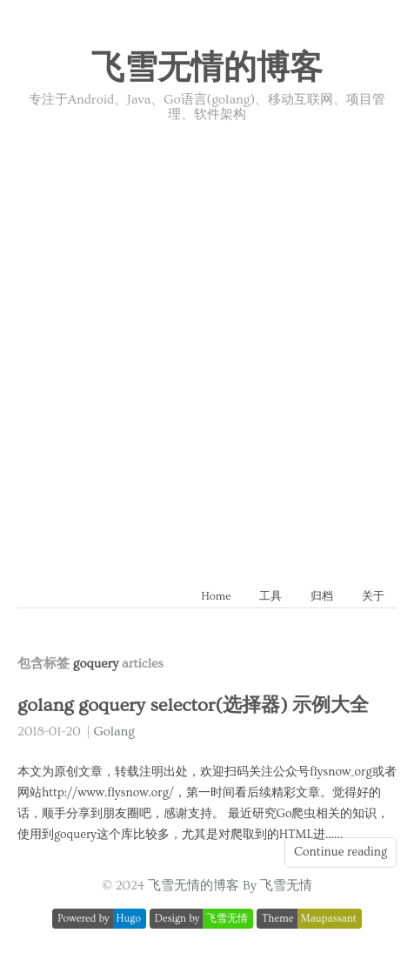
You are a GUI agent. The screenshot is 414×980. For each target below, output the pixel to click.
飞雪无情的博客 (207, 69)
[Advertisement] (207, 339)
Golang (114, 732)
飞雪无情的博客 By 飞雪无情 (230, 886)
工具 (270, 596)
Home (216, 596)
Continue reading (341, 852)
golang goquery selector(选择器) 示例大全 (193, 705)
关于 (373, 596)
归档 (322, 596)
